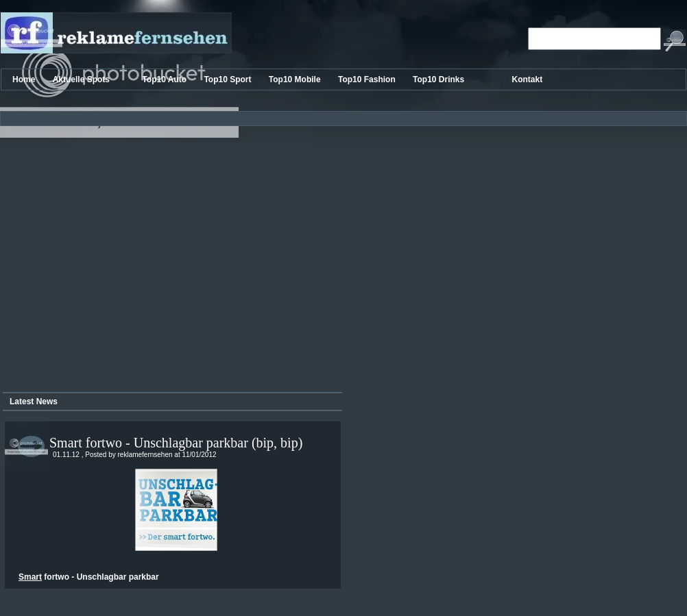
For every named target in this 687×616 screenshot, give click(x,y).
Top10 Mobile (296, 79)
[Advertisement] (129, 254)
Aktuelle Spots (83, 79)
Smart (30, 577)
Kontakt (528, 79)
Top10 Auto (165, 79)
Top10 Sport (228, 79)
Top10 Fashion (368, 79)
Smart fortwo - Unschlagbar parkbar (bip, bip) (176, 443)
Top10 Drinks (439, 79)
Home (25, 79)
